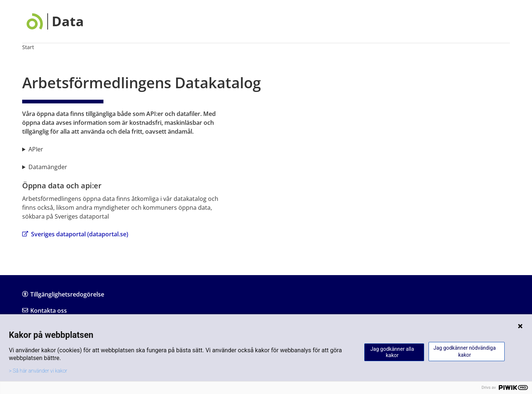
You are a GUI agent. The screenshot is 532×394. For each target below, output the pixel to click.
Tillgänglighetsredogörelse (63, 294)
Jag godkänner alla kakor (392, 352)
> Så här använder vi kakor (38, 371)
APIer (36, 149)
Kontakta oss (45, 310)
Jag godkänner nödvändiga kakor (465, 351)
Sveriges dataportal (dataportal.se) (75, 234)
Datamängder (48, 167)
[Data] (55, 21)
